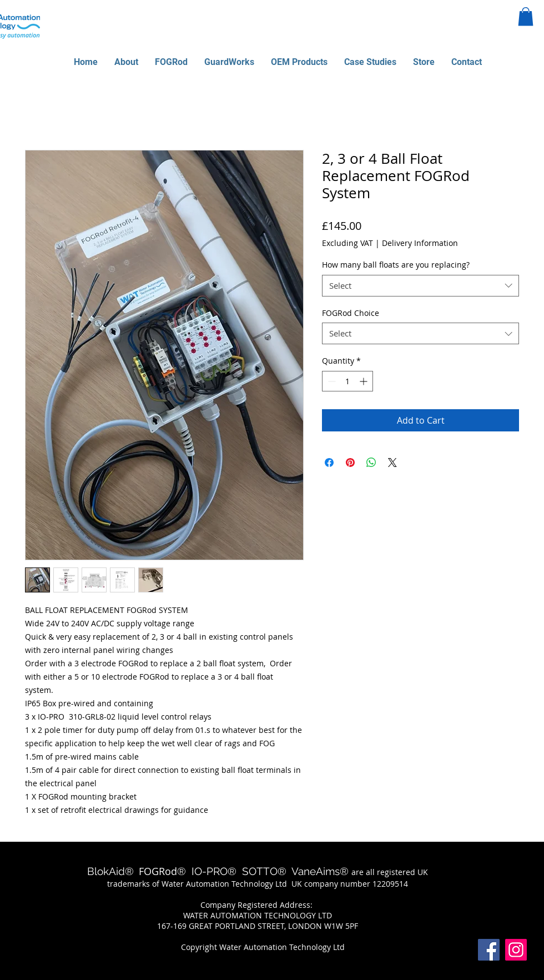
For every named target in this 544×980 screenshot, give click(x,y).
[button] (526, 16)
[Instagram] (516, 950)
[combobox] (420, 286)
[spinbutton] (347, 381)
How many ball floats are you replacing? (396, 265)
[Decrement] (331, 381)
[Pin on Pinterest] (350, 463)
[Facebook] (489, 950)
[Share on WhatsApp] (371, 463)
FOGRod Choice (351, 313)
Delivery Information (420, 243)
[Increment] (364, 381)
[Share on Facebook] (329, 463)
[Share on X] (392, 463)
